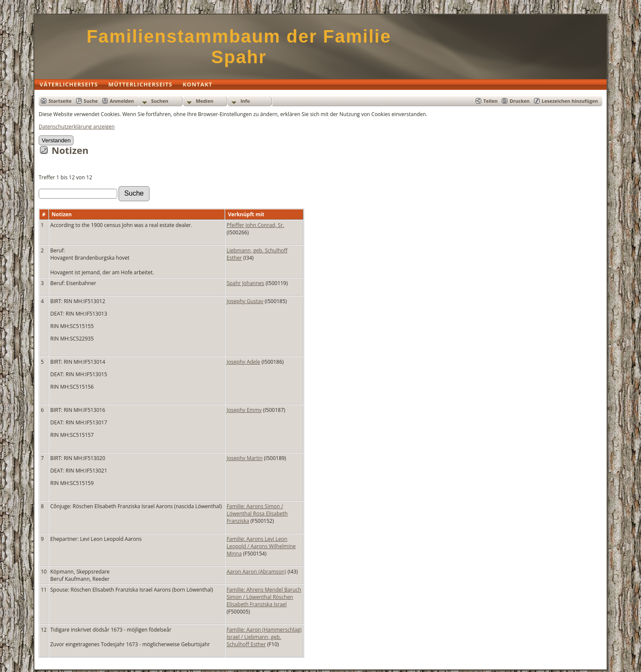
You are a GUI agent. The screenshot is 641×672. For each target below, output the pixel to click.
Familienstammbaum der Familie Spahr (239, 47)
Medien (205, 101)
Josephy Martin (244, 458)
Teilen (490, 101)
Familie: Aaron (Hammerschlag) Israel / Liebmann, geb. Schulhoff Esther (264, 637)
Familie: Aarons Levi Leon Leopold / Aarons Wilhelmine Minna (261, 546)
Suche (91, 101)
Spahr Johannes (245, 283)
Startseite (60, 101)
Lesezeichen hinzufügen (570, 101)
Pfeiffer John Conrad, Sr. (255, 225)
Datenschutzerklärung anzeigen (77, 127)
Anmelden (122, 101)
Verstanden (56, 140)
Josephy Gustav (245, 301)
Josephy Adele (243, 362)
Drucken (520, 101)
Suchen (160, 101)
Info (245, 101)
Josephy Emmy (244, 410)
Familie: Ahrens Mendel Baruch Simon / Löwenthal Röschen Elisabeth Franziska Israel (264, 597)
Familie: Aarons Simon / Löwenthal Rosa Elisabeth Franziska (257, 514)
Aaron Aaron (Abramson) (256, 572)
